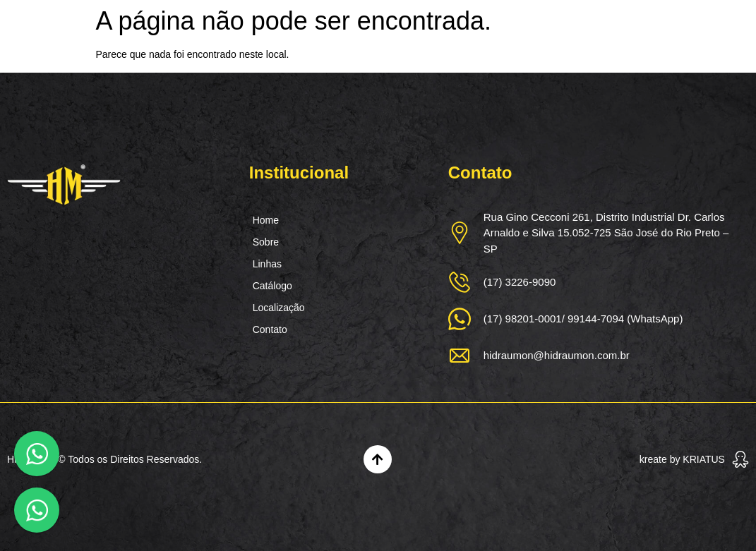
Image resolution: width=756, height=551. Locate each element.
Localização (279, 308)
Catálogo (272, 286)
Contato (270, 329)
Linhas (267, 264)
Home (266, 220)
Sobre (266, 242)
